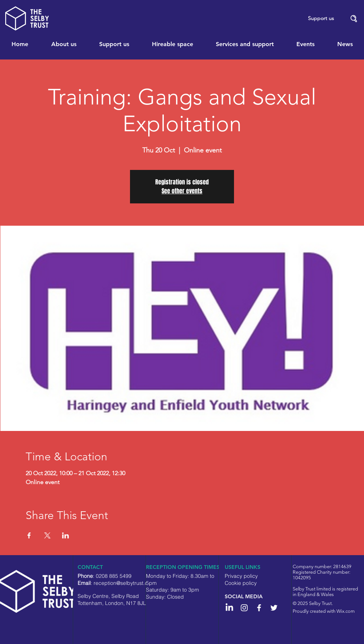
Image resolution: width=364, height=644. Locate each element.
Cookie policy (241, 583)
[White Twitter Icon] (274, 608)
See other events (182, 191)
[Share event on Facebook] (29, 535)
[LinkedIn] (229, 608)
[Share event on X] (47, 535)
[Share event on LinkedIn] (66, 535)
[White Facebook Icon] (259, 608)
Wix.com (346, 611)
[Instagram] (244, 608)
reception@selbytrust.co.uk (126, 583)
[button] (354, 19)
